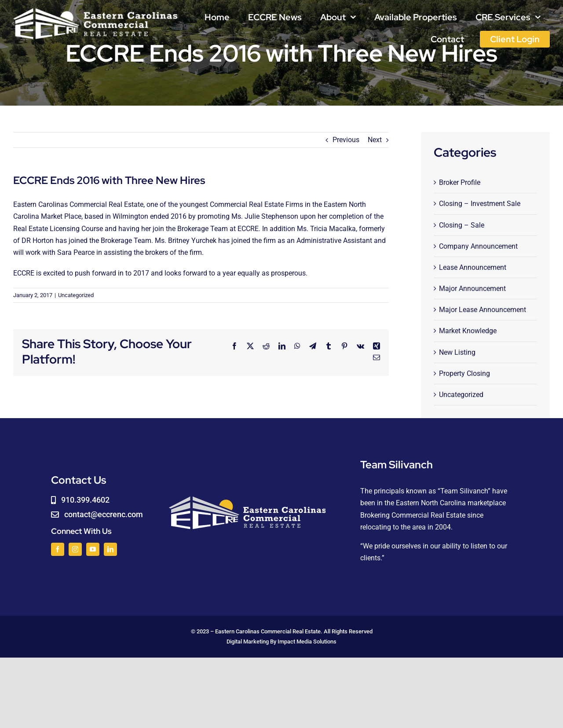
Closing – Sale (462, 225)
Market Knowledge (468, 331)
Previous (346, 140)
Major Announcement (472, 289)
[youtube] (93, 549)
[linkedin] (110, 549)
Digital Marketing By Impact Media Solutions (281, 642)
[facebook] (58, 549)
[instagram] (75, 549)
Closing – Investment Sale (480, 204)
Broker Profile (460, 182)
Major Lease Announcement (483, 310)
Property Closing (464, 373)
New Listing (457, 352)
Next (375, 140)
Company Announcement (478, 246)
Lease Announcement (473, 267)
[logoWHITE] (95, 10)
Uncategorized (76, 295)
